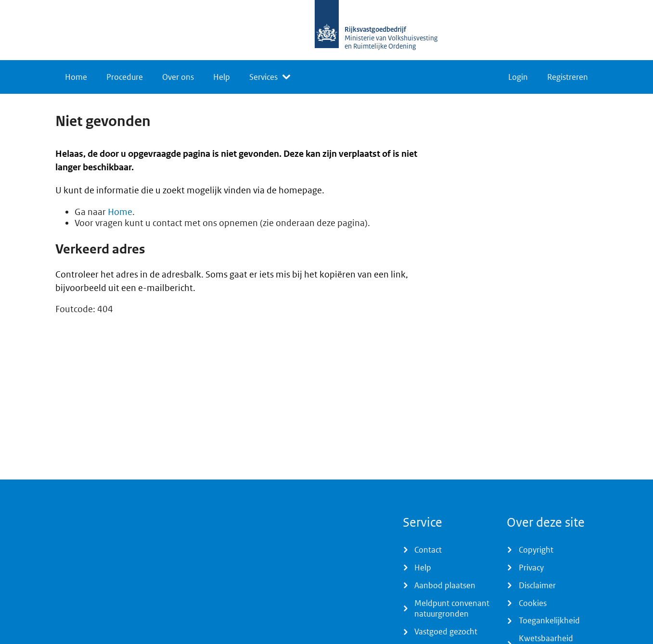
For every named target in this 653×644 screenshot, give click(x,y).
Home (76, 77)
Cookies (533, 603)
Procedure (125, 77)
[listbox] (270, 77)
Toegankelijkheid (549, 620)
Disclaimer (537, 585)
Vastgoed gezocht (446, 631)
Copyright (536, 550)
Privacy (531, 568)
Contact (428, 550)
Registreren (568, 77)
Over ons (178, 77)
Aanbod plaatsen (445, 585)
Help (222, 77)
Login (518, 77)
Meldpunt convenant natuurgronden (452, 609)
